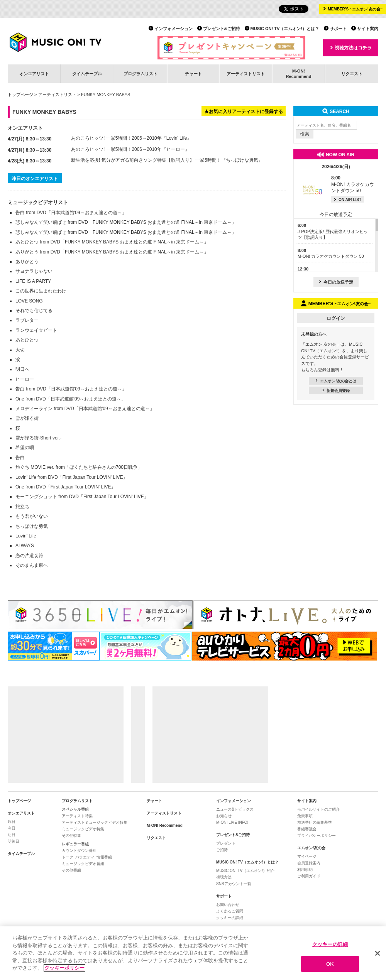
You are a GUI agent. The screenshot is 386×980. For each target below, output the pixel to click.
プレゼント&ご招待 (222, 29)
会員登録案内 (309, 863)
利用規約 (305, 869)
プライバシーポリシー (317, 836)
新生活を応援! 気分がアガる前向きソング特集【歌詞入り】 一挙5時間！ (146, 160)
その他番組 (71, 870)
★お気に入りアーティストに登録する (244, 112)
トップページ (20, 95)
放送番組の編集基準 (315, 822)
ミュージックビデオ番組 (83, 864)
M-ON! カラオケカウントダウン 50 (353, 184)
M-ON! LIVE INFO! (232, 822)
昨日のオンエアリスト (35, 179)
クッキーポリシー (64, 973)
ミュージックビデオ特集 (83, 829)
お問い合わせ (228, 905)
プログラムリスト (141, 74)
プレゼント (226, 843)
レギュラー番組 (75, 844)
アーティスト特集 (77, 816)
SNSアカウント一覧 (234, 884)
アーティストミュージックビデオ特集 (95, 822)
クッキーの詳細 (230, 918)
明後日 (14, 841)
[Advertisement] (66, 735)
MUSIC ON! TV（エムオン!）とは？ (285, 29)
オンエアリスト (34, 74)
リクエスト (352, 74)
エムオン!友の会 (311, 848)
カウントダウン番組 (79, 851)
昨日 (12, 822)
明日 (12, 835)
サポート (338, 29)
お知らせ (224, 816)
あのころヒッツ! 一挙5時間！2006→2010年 (116, 138)
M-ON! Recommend (165, 825)
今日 (12, 828)
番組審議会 (307, 829)
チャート (193, 74)
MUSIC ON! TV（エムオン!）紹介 (245, 871)
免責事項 (305, 816)
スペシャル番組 (75, 809)
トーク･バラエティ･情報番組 (87, 857)
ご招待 (222, 850)
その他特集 (71, 836)
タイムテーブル (87, 74)
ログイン (336, 318)
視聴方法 (224, 877)
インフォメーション (174, 29)
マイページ (307, 856)
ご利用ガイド (309, 876)
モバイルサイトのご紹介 (318, 809)
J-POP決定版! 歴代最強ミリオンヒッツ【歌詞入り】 (333, 231)
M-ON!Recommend (298, 73)
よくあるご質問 (230, 911)
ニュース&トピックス (235, 809)
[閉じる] (378, 958)
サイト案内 (368, 29)
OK (330, 969)
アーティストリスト (246, 74)
